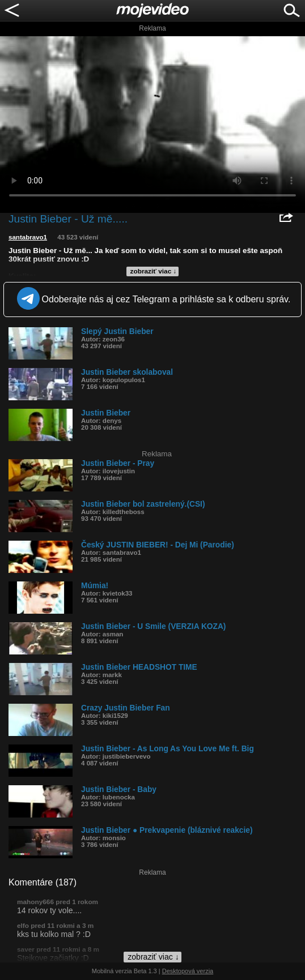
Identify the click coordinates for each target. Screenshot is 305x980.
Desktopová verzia (188, 971)
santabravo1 (28, 237)
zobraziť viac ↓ (154, 271)
